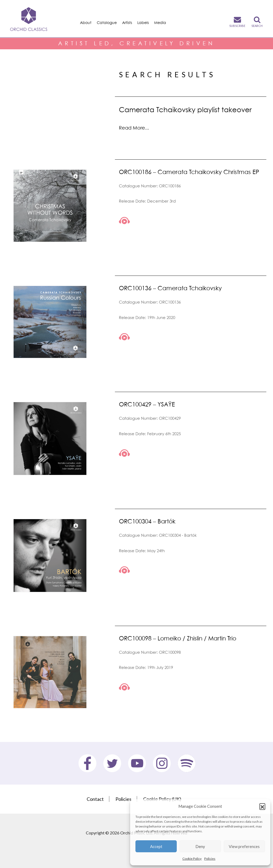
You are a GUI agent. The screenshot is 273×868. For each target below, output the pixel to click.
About (86, 23)
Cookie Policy (192, 859)
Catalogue (107, 23)
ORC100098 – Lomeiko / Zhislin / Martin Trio (178, 638)
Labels (143, 23)
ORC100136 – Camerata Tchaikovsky (170, 288)
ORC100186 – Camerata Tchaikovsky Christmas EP (189, 172)
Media (160, 23)
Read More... (134, 128)
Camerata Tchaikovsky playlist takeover (185, 110)
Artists (127, 23)
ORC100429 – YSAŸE (147, 404)
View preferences (244, 846)
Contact (95, 799)
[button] (262, 806)
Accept (156, 846)
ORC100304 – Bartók (147, 521)
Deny (200, 846)
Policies (210, 859)
